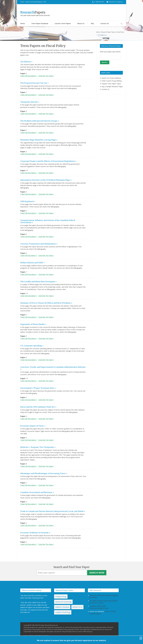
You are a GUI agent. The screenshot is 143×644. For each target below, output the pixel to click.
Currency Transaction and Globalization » (39, 244)
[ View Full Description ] (29, 76)
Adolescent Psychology (63, 602)
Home (22, 2)
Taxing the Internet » (30, 102)
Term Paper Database (40, 23)
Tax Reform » (26, 62)
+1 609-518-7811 (99, 2)
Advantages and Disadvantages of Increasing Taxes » (44, 473)
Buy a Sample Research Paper (112, 87)
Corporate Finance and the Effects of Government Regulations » (48, 161)
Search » (105, 62)
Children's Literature (62, 607)
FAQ (45, 2)
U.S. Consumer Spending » (32, 346)
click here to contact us (116, 2)
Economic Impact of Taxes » (33, 426)
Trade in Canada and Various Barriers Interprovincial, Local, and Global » (53, 511)
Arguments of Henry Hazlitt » (33, 324)
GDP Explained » (28, 201)
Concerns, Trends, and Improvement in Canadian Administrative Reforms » (53, 368)
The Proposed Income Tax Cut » (34, 83)
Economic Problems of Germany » (35, 533)
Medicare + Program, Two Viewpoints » (38, 447)
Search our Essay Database (34, 2)
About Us (81, 23)
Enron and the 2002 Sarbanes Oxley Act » (38, 407)
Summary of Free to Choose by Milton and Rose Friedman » (46, 303)
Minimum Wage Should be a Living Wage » (39, 140)
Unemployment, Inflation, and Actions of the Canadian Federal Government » (48, 221)
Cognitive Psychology (63, 612)
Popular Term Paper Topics (111, 84)
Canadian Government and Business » (37, 492)
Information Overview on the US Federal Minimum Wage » (46, 180)
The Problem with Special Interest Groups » (40, 121)
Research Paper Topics (108, 32)
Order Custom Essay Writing (111, 81)
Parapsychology (61, 596)
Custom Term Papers (63, 23)
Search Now (97, 573)
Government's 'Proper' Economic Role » (38, 388)
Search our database (97, 611)
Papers (33, 12)
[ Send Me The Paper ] (46, 76)
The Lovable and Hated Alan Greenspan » (38, 282)
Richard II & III (77, 607)
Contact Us (105, 23)
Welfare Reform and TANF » (33, 263)
